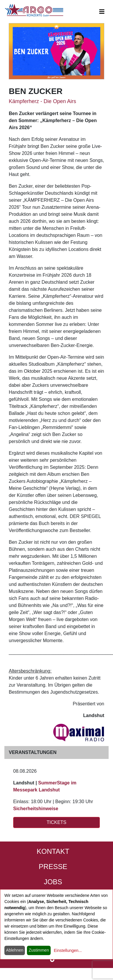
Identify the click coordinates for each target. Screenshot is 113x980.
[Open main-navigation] (102, 12)
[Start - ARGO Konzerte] (34, 10)
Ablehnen (15, 950)
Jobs (53, 882)
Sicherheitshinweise (36, 809)
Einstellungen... (68, 950)
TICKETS (56, 822)
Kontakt (53, 851)
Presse (53, 867)
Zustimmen (39, 950)
